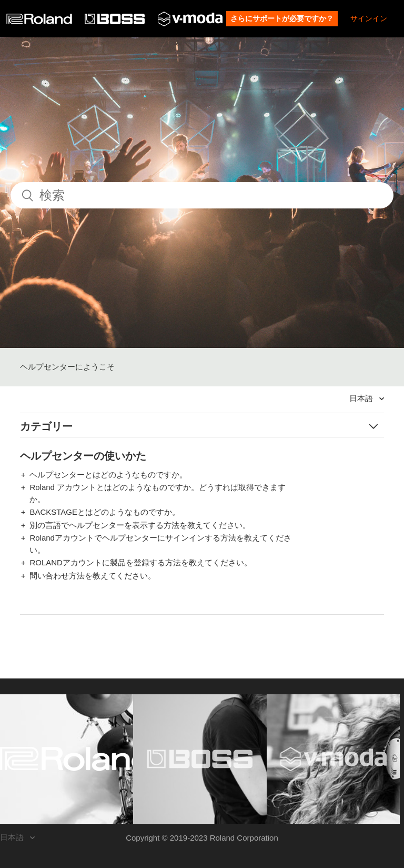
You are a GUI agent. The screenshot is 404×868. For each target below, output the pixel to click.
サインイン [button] (369, 18)
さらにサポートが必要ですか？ (282, 18)
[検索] (202, 195)
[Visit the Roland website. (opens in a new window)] (67, 759)
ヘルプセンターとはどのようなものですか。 (108, 475)
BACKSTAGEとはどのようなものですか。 (105, 512)
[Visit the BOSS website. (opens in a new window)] (200, 759)
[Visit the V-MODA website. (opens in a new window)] (333, 759)
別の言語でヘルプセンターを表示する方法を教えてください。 (140, 525)
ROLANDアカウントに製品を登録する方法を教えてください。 (141, 562)
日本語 (362, 398)
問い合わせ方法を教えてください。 (93, 576)
